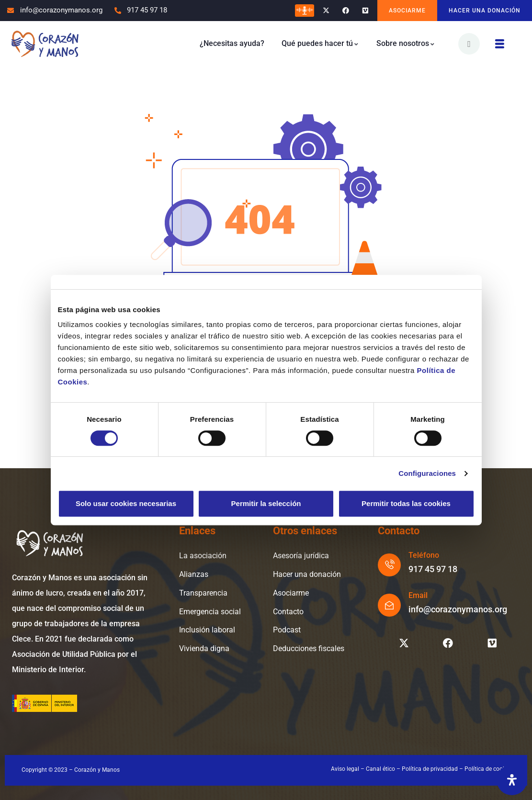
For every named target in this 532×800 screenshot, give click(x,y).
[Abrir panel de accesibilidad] (512, 780)
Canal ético (380, 769)
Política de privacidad (430, 769)
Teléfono (424, 555)
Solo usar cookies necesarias (126, 503)
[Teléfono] (389, 565)
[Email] (389, 605)
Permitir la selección (266, 503)
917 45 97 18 (433, 569)
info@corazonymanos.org (458, 609)
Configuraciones (427, 473)
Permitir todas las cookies (406, 503)
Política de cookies (489, 769)
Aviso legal (345, 769)
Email (418, 595)
